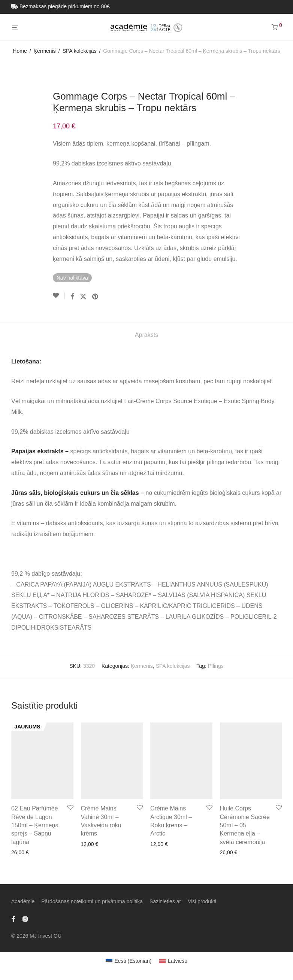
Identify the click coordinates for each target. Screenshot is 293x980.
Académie (23, 901)
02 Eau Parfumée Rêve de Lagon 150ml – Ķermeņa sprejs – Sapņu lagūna (35, 825)
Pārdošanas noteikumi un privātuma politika (92, 901)
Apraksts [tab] (146, 335)
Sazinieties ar (165, 901)
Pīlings (216, 666)
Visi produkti (202, 901)
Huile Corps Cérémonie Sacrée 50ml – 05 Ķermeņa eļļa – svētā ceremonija (245, 825)
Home (20, 51)
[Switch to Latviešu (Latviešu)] (173, 961)
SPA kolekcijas (80, 51)
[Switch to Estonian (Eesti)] (129, 961)
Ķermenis (45, 51)
